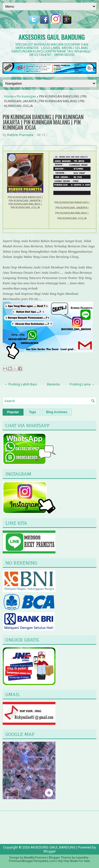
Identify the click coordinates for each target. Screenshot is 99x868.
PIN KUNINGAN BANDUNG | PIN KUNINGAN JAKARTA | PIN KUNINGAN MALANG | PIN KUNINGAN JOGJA (43, 122)
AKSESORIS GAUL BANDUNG (51, 37)
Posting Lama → (82, 384)
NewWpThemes (35, 858)
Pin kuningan (26, 96)
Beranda (53, 384)
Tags (33, 412)
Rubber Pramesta (20, 135)
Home (9, 96)
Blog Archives (57, 412)
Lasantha (82, 858)
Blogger (50, 851)
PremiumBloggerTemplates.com (32, 861)
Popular (13, 412)
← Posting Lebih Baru (21, 384)
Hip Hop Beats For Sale (74, 861)
